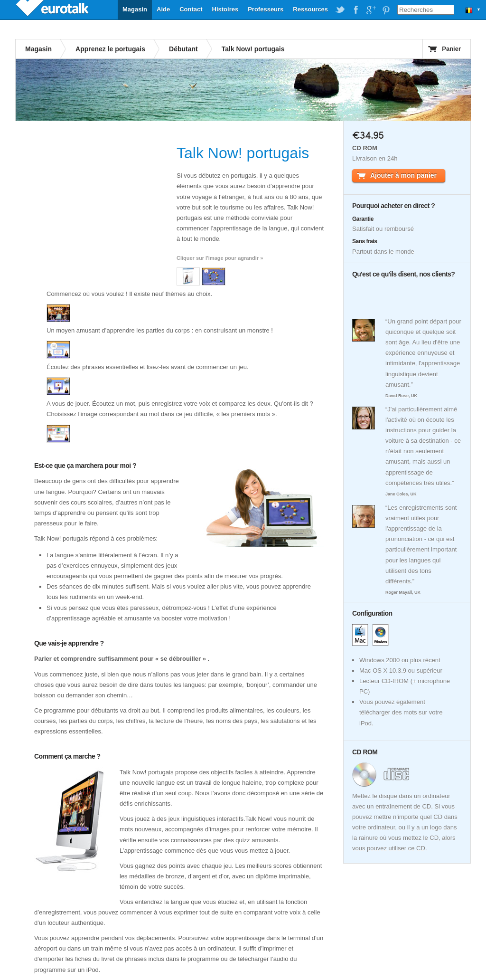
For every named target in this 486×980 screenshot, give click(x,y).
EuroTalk (53, 10)
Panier (451, 49)
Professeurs (266, 9)
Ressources (310, 9)
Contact (191, 9)
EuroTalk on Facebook (355, 10)
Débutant (183, 49)
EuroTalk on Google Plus (371, 10)
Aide (163, 9)
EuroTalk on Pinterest (386, 10)
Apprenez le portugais (110, 49)
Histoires (225, 9)
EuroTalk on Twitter (340, 10)
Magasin (135, 9)
